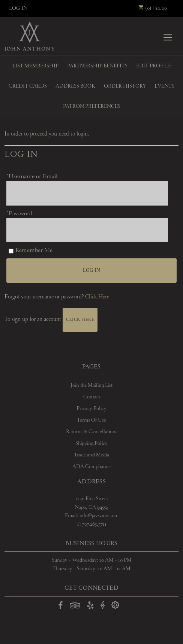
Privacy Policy (91, 408)
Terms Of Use (91, 420)
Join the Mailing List (91, 385)
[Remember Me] (11, 251)
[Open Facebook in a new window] (61, 607)
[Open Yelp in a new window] (90, 607)
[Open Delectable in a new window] (115, 605)
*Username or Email (32, 177)
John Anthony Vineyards (29, 36)
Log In (18, 8)
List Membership (35, 66)
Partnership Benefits (97, 66)
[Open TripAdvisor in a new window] (75, 607)
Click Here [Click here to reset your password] (97, 297)
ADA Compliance (91, 467)
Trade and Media (91, 455)
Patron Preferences (92, 106)
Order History (125, 86)
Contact (92, 397)
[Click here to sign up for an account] (80, 320)
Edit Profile (154, 66)
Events (164, 86)
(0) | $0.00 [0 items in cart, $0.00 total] (153, 8)
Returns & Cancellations (92, 432)
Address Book (75, 86)
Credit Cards (28, 86)
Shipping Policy (91, 443)
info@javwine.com (99, 516)
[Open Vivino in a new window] (103, 605)
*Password (19, 214)
